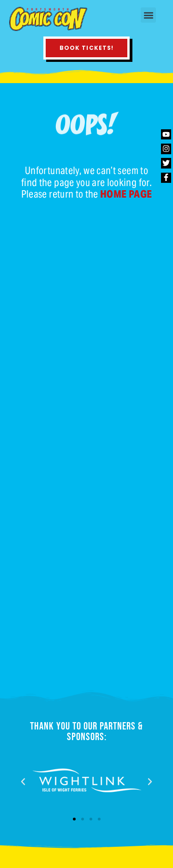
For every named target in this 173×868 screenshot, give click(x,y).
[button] (148, 15)
